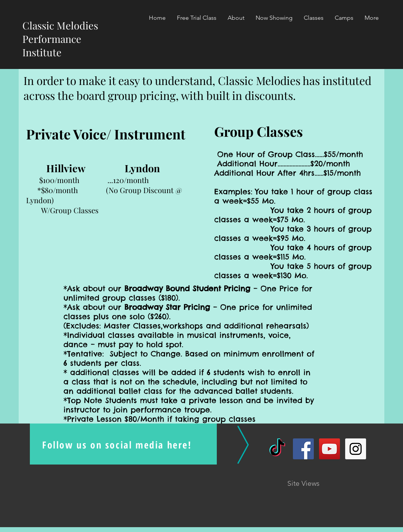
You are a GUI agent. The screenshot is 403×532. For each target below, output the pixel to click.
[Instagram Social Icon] (356, 449)
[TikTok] (277, 449)
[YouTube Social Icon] (329, 449)
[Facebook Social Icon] (303, 449)
